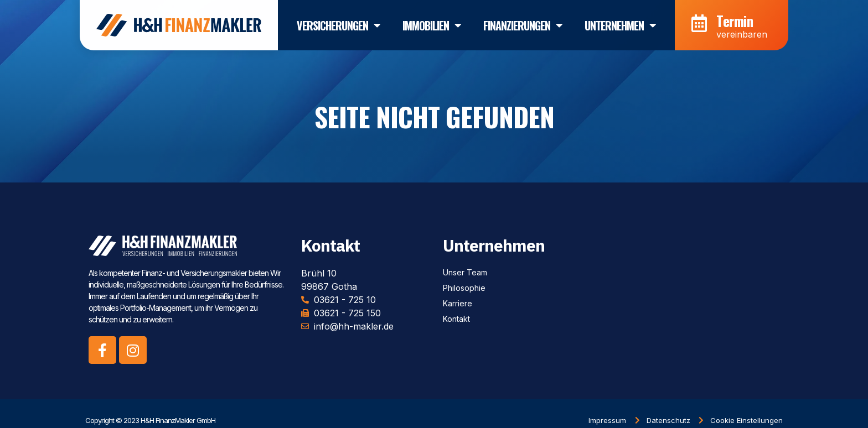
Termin (735, 17)
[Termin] (699, 20)
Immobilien (432, 22)
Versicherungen (339, 22)
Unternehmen (620, 22)
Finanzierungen (523, 22)
